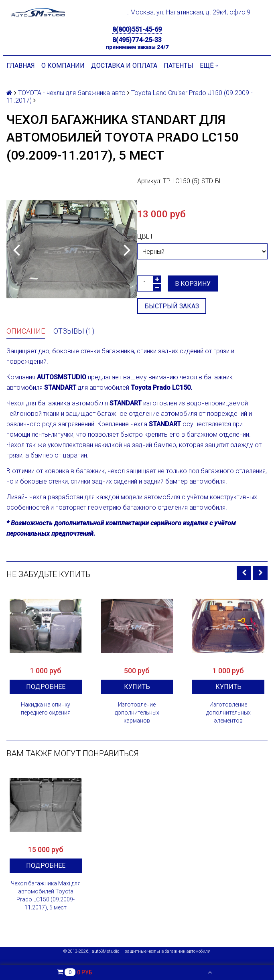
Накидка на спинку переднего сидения (46, 709)
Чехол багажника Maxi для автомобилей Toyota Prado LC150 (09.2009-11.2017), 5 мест (46, 895)
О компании (63, 66)
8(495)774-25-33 (137, 40)
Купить (137, 687)
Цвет (145, 236)
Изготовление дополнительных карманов (137, 713)
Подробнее (46, 687)
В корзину (193, 284)
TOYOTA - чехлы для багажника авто (72, 93)
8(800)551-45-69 (137, 29)
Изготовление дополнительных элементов (228, 713)
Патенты (179, 66)
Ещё (209, 66)
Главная (21, 66)
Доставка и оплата (124, 66)
